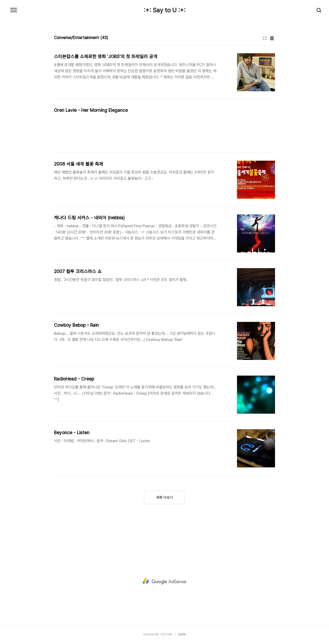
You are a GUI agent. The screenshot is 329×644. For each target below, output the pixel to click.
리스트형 (272, 38)
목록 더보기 (164, 497)
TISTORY (166, 634)
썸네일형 (265, 38)
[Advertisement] (164, 581)
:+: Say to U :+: (165, 10)
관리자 (182, 634)
